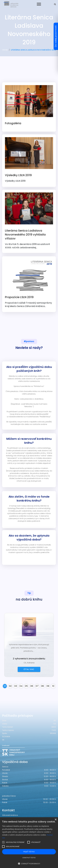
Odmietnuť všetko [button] (29, 858)
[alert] (29, 843)
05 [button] (26, 686)
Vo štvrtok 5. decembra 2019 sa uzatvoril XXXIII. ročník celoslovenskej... (29, 221)
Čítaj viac (29, 669)
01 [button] (5, 686)
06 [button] (32, 686)
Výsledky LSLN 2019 (29, 160)
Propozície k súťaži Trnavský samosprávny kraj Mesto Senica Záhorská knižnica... (29, 283)
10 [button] (53, 686)
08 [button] (42, 686)
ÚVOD (5, 50)
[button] (29, 863)
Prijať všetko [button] (29, 852)
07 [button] (37, 686)
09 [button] (48, 686)
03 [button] (16, 686)
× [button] (56, 820)
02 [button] (10, 686)
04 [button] (21, 686)
